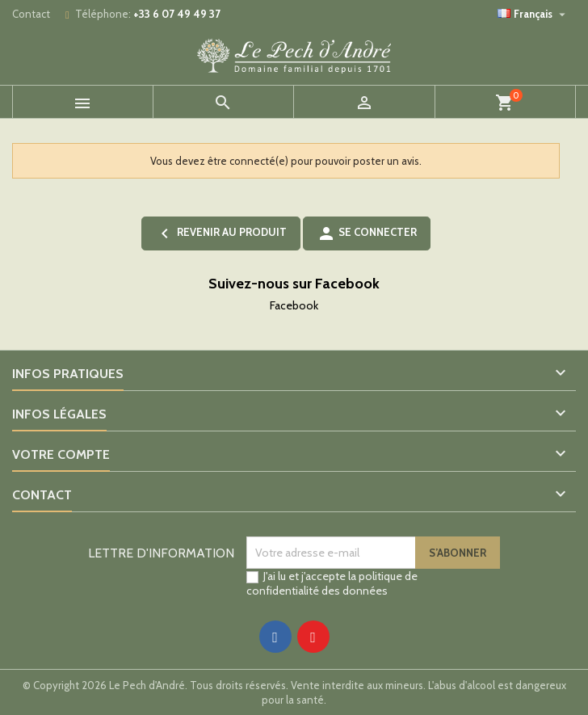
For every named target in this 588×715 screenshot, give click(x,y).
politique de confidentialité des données (332, 583)
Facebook (294, 305)
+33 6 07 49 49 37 (177, 14)
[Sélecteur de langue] (533, 14)
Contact (31, 14)
